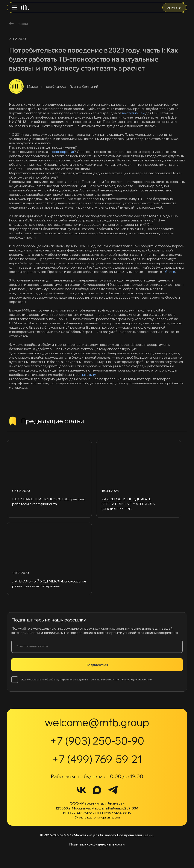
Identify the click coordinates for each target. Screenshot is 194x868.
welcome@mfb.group (97, 722)
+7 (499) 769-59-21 (97, 759)
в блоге (169, 272)
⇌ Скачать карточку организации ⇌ (97, 817)
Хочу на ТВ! (174, 8)
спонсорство (63, 152)
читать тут (89, 375)
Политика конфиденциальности (97, 844)
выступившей (133, 113)
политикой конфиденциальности (130, 679)
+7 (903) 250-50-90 (97, 741)
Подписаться (97, 665)
